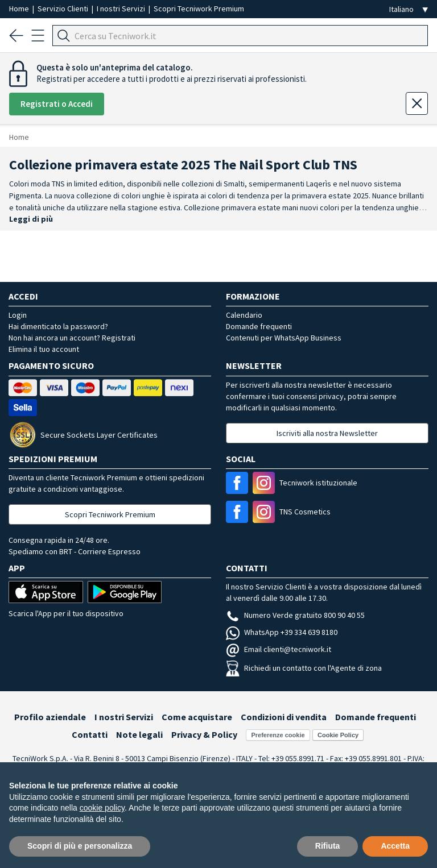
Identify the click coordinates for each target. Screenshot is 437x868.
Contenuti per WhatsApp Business (284, 338)
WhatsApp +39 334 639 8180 (282, 632)
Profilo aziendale (50, 717)
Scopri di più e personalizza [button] (80, 846)
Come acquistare (197, 717)
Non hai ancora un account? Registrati (72, 338)
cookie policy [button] (102, 808)
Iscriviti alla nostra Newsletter (327, 433)
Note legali (139, 734)
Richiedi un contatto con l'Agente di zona (304, 668)
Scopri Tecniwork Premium (199, 9)
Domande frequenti (259, 326)
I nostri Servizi (122, 9)
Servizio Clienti (64, 9)
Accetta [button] (395, 846)
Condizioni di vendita (284, 717)
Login (18, 315)
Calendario (244, 315)
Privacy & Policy (204, 734)
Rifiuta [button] (328, 846)
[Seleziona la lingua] (409, 9)
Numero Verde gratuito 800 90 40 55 (295, 615)
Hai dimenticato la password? (58, 326)
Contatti (90, 734)
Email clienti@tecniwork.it (279, 649)
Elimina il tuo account (44, 349)
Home (20, 9)
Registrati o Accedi (57, 104)
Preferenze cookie (278, 735)
